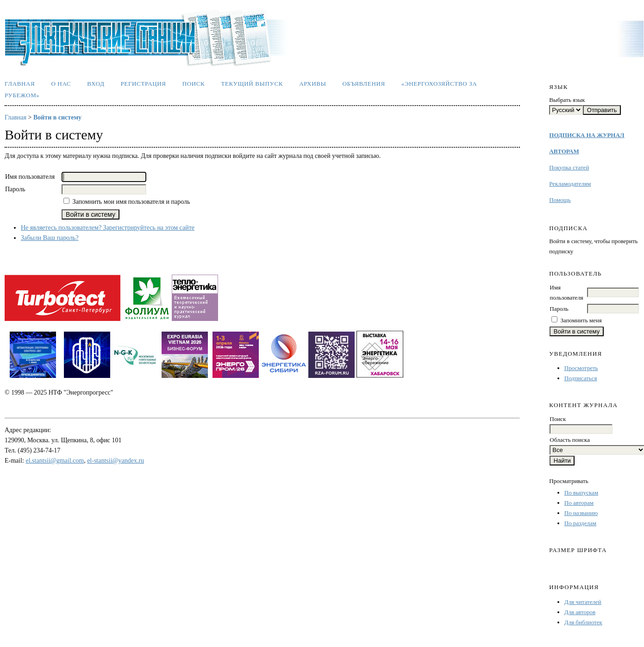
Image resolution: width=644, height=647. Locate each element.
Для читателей (583, 602)
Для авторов (580, 612)
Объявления (364, 84)
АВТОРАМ (564, 151)
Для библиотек (583, 622)
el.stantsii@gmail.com (55, 461)
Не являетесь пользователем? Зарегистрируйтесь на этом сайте (108, 228)
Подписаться (581, 378)
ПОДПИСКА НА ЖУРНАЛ (587, 135)
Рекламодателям (570, 184)
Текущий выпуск (252, 84)
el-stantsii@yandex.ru (116, 461)
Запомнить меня (581, 320)
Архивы (313, 84)
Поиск (194, 84)
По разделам (580, 523)
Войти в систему (57, 117)
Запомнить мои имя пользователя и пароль (131, 202)
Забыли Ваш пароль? (50, 238)
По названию (581, 513)
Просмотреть (581, 368)
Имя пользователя (30, 177)
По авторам (579, 503)
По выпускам (581, 493)
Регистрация (143, 84)
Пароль (559, 309)
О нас (61, 84)
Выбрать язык (567, 100)
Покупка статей (569, 167)
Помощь (560, 200)
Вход (96, 84)
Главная (20, 84)
